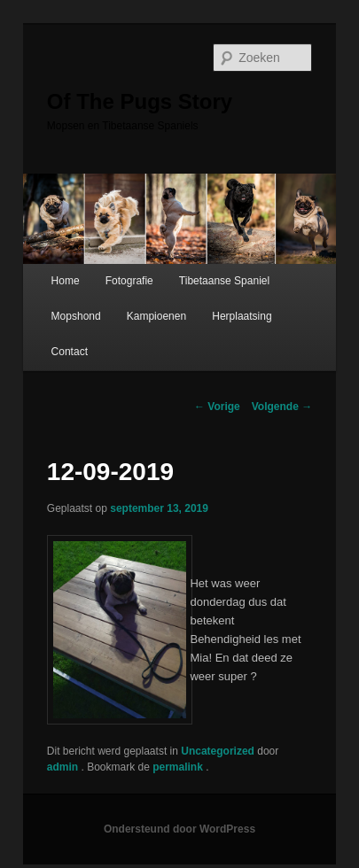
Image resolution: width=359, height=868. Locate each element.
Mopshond (76, 316)
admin (64, 767)
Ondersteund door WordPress (179, 829)
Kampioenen (156, 316)
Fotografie (129, 281)
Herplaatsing (242, 316)
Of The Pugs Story (140, 101)
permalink (179, 767)
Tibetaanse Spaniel (224, 281)
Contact (70, 352)
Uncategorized (218, 751)
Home (66, 281)
